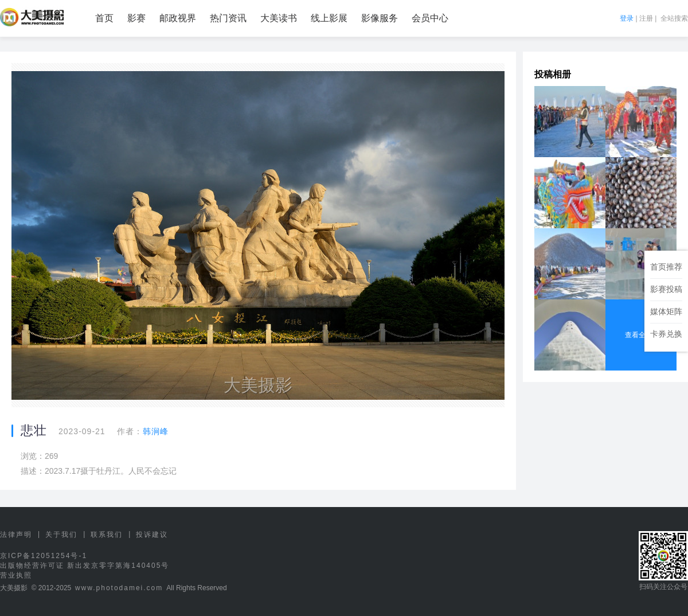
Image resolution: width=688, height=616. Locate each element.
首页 (104, 18)
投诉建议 (152, 535)
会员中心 (430, 18)
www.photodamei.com (119, 588)
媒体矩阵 (666, 311)
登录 (627, 18)
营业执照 (16, 575)
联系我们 (107, 535)
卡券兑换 (666, 334)
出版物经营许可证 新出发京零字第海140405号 (85, 566)
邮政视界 (178, 18)
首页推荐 (666, 267)
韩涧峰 (156, 431)
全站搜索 (674, 18)
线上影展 (329, 18)
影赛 (136, 18)
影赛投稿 (666, 289)
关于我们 (61, 535)
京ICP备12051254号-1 (44, 556)
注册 (646, 18)
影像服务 (380, 18)
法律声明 (16, 535)
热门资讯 (228, 18)
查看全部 (641, 335)
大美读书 (279, 18)
